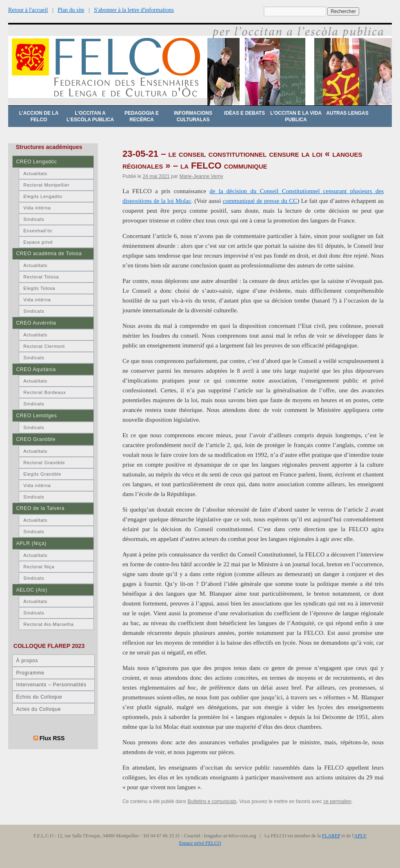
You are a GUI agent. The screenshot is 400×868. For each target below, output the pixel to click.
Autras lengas (347, 113)
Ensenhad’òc (38, 231)
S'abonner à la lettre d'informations (134, 10)
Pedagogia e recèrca (142, 116)
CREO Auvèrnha (36, 323)
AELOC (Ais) (32, 590)
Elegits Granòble (42, 474)
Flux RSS (52, 738)
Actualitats (35, 174)
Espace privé (38, 242)
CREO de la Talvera (40, 508)
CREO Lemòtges (36, 416)
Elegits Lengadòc (43, 196)
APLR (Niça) (31, 543)
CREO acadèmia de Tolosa (49, 254)
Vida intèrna (37, 208)
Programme (30, 673)
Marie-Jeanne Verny (201, 176)
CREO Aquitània (36, 369)
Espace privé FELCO (200, 843)
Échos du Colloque (39, 697)
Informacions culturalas (193, 116)
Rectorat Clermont (44, 346)
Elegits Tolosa (39, 288)
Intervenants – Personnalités (51, 685)
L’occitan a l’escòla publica (90, 116)
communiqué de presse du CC (260, 201)
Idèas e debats (244, 113)
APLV (360, 836)
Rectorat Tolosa (41, 277)
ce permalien (337, 801)
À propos (27, 661)
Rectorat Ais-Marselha (48, 624)
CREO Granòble (36, 439)
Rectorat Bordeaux (44, 392)
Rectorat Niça (39, 567)
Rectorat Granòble (44, 463)
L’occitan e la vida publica (296, 116)
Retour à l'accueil (28, 10)
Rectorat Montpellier (46, 185)
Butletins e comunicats (212, 801)
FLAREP (331, 836)
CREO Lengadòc (36, 162)
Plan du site (71, 10)
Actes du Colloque (38, 709)
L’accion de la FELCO (39, 116)
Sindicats (34, 219)
